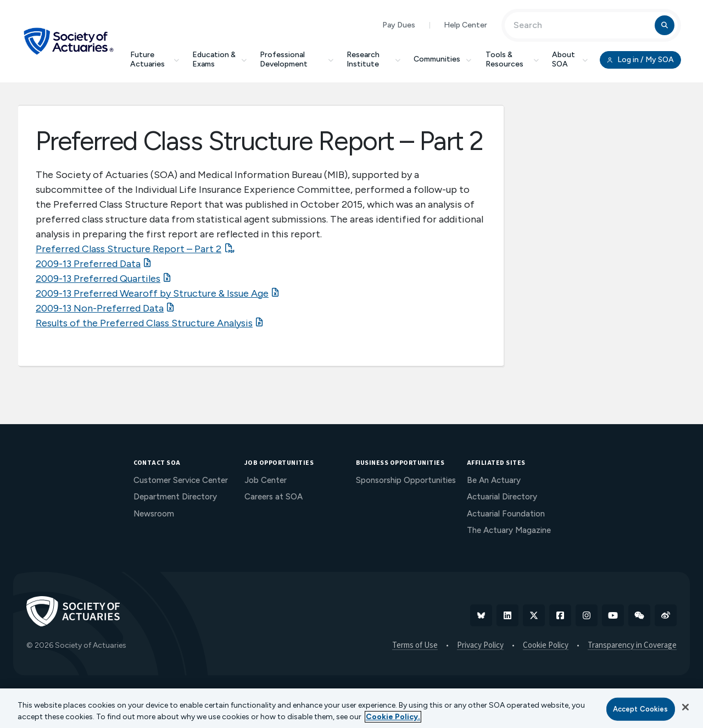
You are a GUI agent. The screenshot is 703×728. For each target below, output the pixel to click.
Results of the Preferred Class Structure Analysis (144, 323)
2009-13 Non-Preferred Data (100, 308)
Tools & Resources (512, 59)
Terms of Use (415, 646)
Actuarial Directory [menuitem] (502, 497)
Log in (640, 60)
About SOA (570, 59)
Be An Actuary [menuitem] (494, 480)
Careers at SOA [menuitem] (274, 497)
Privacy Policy (480, 646)
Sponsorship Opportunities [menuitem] (406, 480)
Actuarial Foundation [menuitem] (506, 514)
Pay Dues (399, 25)
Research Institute (373, 59)
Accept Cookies (641, 709)
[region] (351, 708)
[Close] (685, 707)
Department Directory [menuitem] (175, 497)
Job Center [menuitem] (266, 480)
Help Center (465, 25)
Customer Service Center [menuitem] (181, 480)
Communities (443, 59)
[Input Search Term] (581, 25)
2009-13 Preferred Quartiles (98, 279)
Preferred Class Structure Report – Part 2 (129, 249)
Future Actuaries (155, 59)
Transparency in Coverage (632, 646)
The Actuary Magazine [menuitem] (509, 530)
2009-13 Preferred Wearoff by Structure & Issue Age (152, 293)
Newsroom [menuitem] (154, 514)
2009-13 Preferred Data (88, 264)
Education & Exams (219, 59)
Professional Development (297, 59)
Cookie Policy (546, 646)
